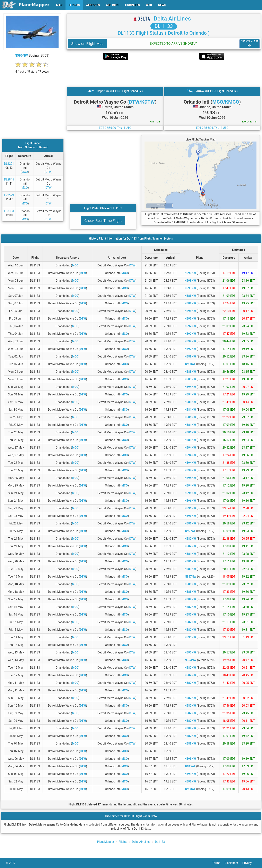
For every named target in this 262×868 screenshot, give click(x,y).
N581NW (190, 402)
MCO (25, 172)
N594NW (190, 387)
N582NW (190, 539)
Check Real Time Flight (103, 221)
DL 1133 (164, 26)
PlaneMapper (106, 842)
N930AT (190, 364)
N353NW (191, 660)
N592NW (190, 326)
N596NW (190, 493)
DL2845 (9, 179)
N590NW (21, 55)
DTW (49, 172)
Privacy (249, 863)
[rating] (32, 69)
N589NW (190, 744)
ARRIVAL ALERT (250, 44)
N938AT (190, 789)
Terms (218, 863)
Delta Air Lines (172, 19)
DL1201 (9, 164)
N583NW (190, 372)
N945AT (190, 766)
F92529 (9, 195)
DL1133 (160, 842)
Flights (123, 842)
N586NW (190, 523)
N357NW (191, 577)
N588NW (190, 296)
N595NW (190, 311)
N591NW (190, 774)
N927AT (190, 531)
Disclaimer (233, 863)
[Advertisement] (164, 73)
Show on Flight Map (87, 44)
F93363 (9, 211)
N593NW (190, 281)
